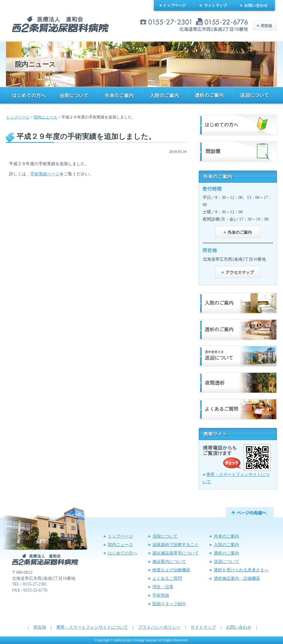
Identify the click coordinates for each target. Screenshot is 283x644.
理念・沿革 (163, 587)
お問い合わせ (239, 627)
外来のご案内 (226, 536)
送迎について (226, 562)
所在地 (40, 627)
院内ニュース (45, 117)
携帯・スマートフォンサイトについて (92, 627)
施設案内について (169, 562)
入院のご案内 (226, 545)
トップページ (18, 117)
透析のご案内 (226, 553)
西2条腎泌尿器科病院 (60, 24)
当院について (165, 536)
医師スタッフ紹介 (169, 604)
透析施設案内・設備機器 (237, 578)
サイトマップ (203, 627)
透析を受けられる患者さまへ (241, 570)
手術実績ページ (45, 174)
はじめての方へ (123, 553)
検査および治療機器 (171, 570)
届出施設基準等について (176, 553)
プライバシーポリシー (159, 627)
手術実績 (161, 595)
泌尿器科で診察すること (176, 545)
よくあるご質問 (167, 578)
